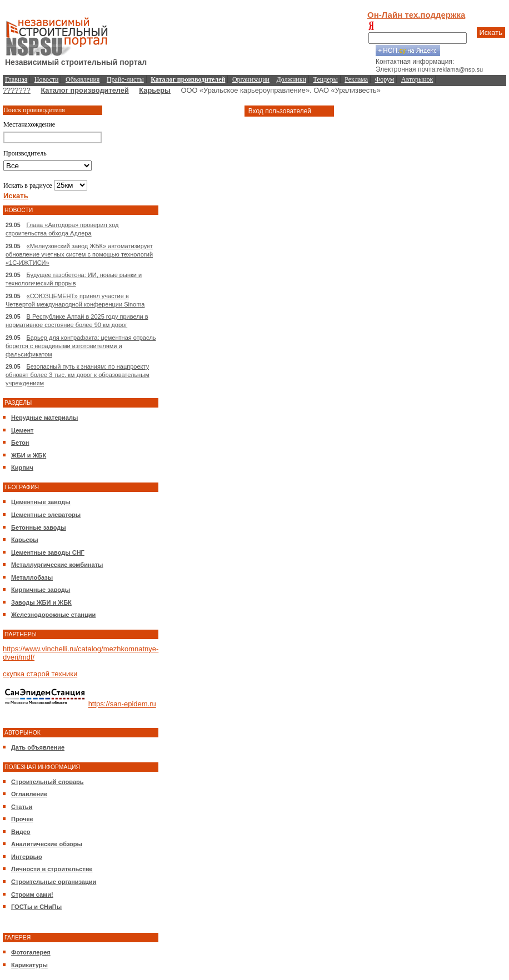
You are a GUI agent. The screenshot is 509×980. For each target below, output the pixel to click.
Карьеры (155, 90)
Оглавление (29, 794)
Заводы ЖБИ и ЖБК (41, 602)
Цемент (22, 430)
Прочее (22, 819)
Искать (491, 32)
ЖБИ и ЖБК (29, 455)
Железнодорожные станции (53, 615)
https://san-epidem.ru (122, 704)
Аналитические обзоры (47, 844)
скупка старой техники (40, 674)
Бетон (20, 443)
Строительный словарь (48, 782)
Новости (47, 79)
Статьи (22, 807)
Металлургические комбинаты (57, 565)
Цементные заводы (41, 502)
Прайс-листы (125, 79)
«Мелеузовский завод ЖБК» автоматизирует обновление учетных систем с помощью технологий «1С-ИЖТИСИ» (79, 254)
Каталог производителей (84, 90)
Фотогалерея (31, 952)
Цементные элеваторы (46, 515)
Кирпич (22, 468)
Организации (251, 79)
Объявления (83, 79)
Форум (385, 79)
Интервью (27, 857)
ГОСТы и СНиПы (36, 907)
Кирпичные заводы (41, 590)
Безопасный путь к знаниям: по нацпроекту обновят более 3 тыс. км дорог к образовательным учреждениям (78, 375)
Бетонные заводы (39, 527)
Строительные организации (54, 882)
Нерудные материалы (44, 418)
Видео (21, 832)
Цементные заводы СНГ (48, 552)
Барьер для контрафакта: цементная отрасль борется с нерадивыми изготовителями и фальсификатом (81, 346)
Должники (291, 79)
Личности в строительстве (52, 869)
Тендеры (326, 79)
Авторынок (417, 79)
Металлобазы (32, 577)
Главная (16, 79)
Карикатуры (29, 965)
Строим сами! (32, 894)
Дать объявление (38, 747)
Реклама (356, 79)
